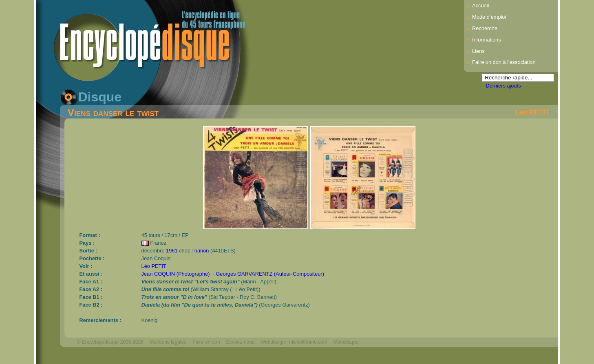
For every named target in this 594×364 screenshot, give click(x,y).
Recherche (485, 28)
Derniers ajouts (503, 86)
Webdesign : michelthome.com (294, 342)
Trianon (200, 251)
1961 (172, 251)
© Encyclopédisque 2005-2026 (110, 342)
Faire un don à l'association (504, 62)
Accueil (480, 5)
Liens (478, 51)
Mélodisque (346, 342)
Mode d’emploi (489, 17)
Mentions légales (168, 342)
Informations (486, 40)
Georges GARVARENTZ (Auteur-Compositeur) (270, 274)
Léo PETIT (532, 112)
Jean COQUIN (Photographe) (176, 274)
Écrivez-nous (240, 342)
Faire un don (206, 342)
